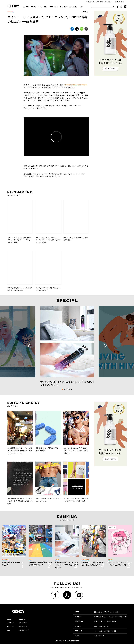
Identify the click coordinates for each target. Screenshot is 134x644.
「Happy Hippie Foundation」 (76, 85)
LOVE (82, 7)
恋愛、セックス (89, 636)
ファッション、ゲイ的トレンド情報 (96, 631)
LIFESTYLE (53, 7)
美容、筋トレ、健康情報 (92, 626)
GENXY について (18, 619)
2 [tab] (65, 389)
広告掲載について (18, 630)
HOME (26, 7)
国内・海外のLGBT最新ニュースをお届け (97, 612)
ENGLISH (122, 2)
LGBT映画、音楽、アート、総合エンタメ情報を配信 (101, 617)
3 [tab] (67, 389)
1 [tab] (63, 389)
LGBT (34, 7)
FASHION (73, 7)
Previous (29, 346)
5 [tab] (71, 389)
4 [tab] (69, 389)
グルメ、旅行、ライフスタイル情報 (96, 622)
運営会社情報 (17, 627)
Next (105, 346)
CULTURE (42, 7)
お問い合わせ (17, 623)
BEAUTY (64, 7)
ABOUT (116, 2)
